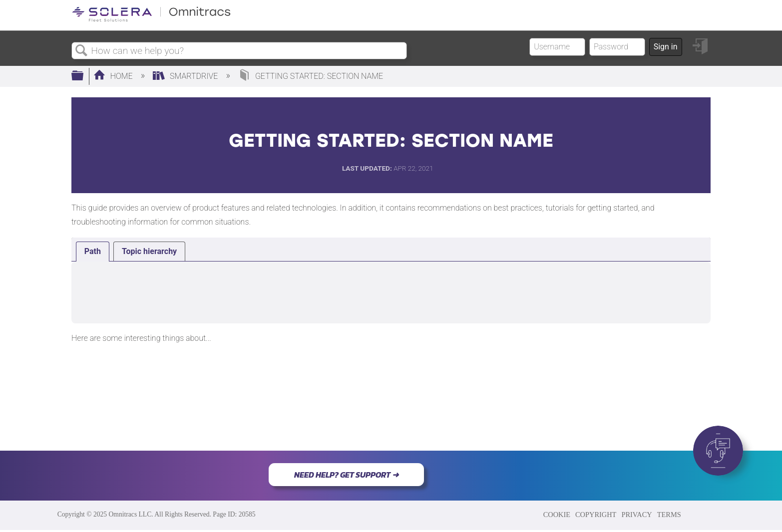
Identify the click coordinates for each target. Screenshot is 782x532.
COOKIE (557, 515)
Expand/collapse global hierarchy (84, 76)
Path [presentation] (93, 251)
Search (81, 51)
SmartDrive (186, 76)
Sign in (666, 47)
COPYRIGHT (596, 515)
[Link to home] (151, 20)
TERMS (669, 515)
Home (114, 76)
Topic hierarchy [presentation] (149, 251)
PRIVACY (636, 515)
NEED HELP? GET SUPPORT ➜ (346, 475)
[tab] (93, 252)
